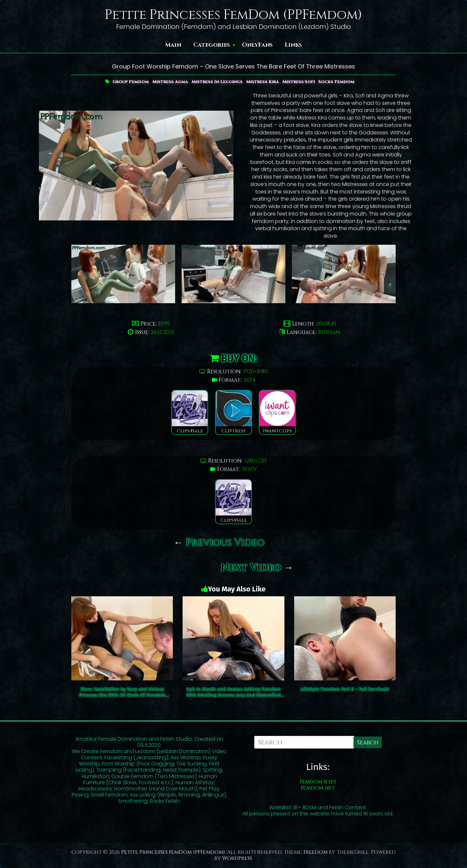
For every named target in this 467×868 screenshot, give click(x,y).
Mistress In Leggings (217, 82)
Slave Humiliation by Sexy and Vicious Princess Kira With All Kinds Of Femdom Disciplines (122, 692)
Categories (212, 45)
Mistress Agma (169, 82)
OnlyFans (257, 45)
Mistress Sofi (301, 82)
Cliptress (233, 412)
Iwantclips (277, 412)
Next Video (257, 568)
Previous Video (219, 543)
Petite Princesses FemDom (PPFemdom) (233, 15)
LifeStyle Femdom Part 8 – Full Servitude (345, 689)
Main (173, 45)
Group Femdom (128, 82)
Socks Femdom (340, 82)
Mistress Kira (264, 82)
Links (293, 45)
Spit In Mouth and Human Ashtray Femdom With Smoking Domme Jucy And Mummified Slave (233, 692)
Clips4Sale (190, 412)
